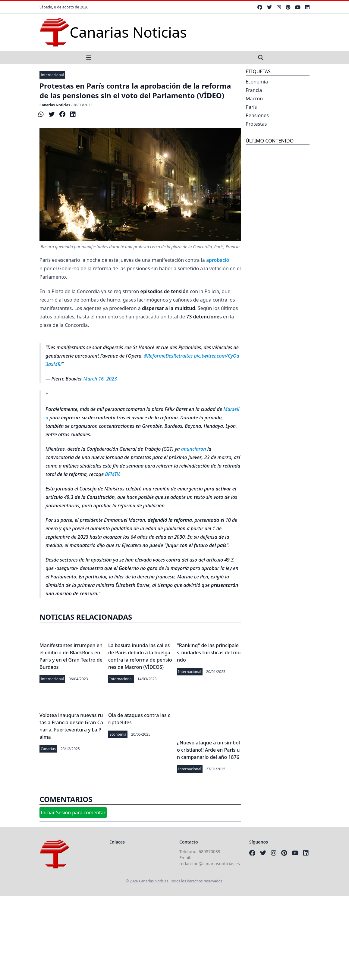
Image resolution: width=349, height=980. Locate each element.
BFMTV (112, 474)
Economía (118, 734)
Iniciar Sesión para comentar (73, 812)
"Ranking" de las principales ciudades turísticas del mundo (209, 653)
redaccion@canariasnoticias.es (210, 864)
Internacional (52, 75)
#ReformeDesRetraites (168, 356)
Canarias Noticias (55, 105)
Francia (254, 90)
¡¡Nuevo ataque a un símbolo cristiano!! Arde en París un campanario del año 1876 (208, 750)
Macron (254, 99)
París (251, 107)
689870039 (209, 852)
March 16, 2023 (100, 379)
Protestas (256, 124)
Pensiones (257, 115)
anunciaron (194, 449)
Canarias (48, 749)
